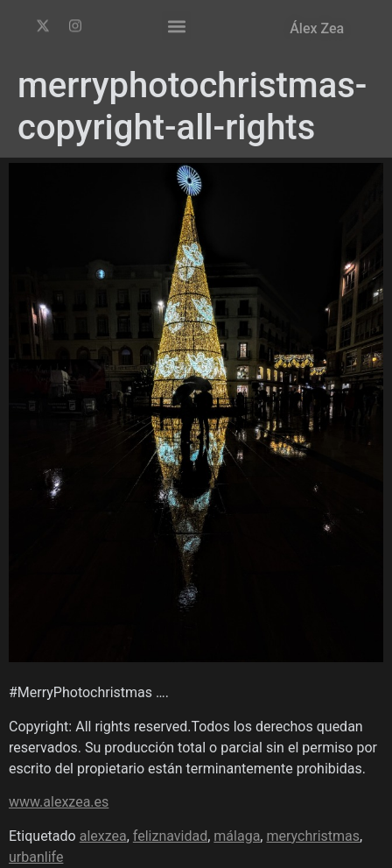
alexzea (103, 836)
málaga (237, 836)
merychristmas (313, 836)
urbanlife (36, 857)
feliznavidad (170, 836)
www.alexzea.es (59, 802)
